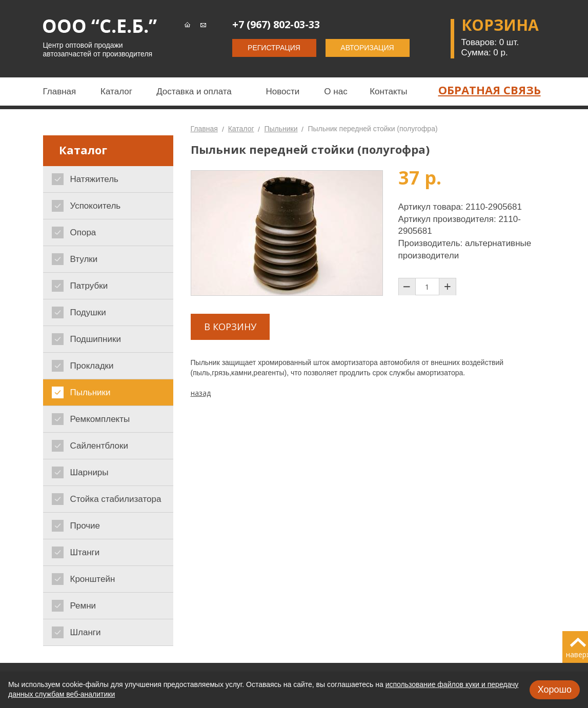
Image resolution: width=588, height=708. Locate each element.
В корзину (230, 327)
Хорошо (555, 690)
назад (201, 393)
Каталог (241, 129)
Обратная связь (490, 90)
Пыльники (281, 129)
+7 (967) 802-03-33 (276, 24)
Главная (204, 129)
